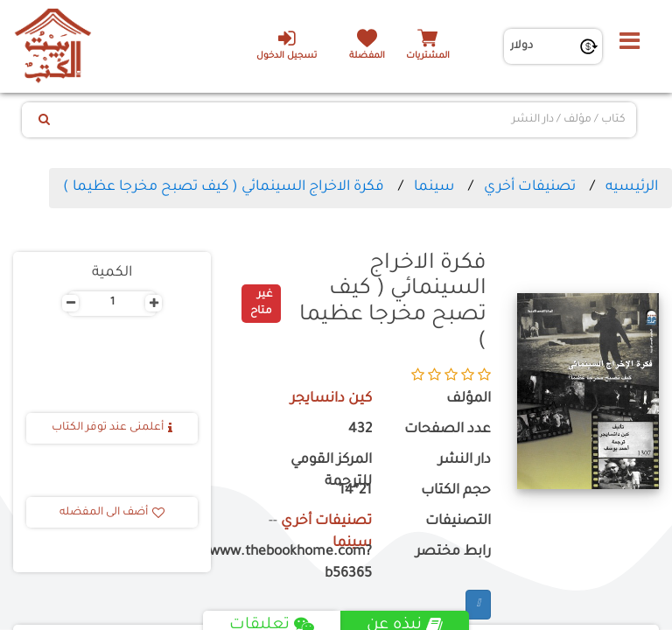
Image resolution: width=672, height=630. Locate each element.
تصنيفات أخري (530, 187)
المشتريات (428, 56)
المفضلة (367, 56)
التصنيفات (458, 522)
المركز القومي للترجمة (331, 472)
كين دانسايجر (331, 399)
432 (360, 430)
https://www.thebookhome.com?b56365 (304, 563)
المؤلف (469, 399)
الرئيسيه (632, 187)
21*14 (355, 491)
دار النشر (465, 461)
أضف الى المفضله (112, 513)
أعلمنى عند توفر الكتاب (112, 428)
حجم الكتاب (456, 491)
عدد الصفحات (448, 430)
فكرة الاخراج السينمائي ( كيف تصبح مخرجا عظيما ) (224, 187)
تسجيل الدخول (287, 45)
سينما (434, 187)
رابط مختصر (453, 553)
